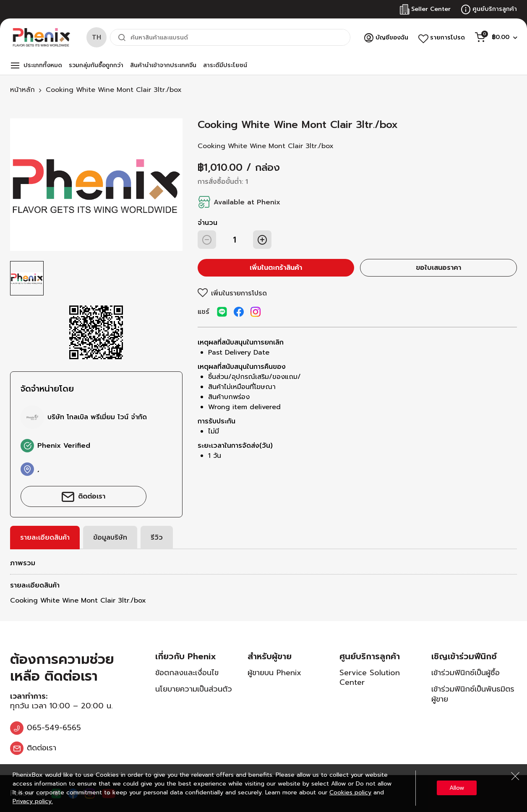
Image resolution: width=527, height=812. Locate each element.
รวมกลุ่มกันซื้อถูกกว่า (96, 65)
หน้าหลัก (22, 90)
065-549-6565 (54, 728)
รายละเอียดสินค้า (45, 538)
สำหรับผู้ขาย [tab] (270, 656)
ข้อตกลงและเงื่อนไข (187, 673)
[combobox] (230, 37)
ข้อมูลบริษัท (110, 538)
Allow (457, 788)
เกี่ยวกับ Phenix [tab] (186, 656)
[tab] (45, 538)
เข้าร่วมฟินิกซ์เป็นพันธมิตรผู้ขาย (473, 694)
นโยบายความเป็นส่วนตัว (194, 689)
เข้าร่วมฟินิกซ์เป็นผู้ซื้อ (466, 673)
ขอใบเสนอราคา (438, 268)
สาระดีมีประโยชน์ (225, 65)
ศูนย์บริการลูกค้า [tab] (370, 656)
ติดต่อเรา (92, 496)
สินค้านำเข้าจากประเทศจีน (163, 65)
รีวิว (157, 538)
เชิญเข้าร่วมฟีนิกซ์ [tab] (464, 656)
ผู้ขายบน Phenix (274, 673)
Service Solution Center (370, 678)
